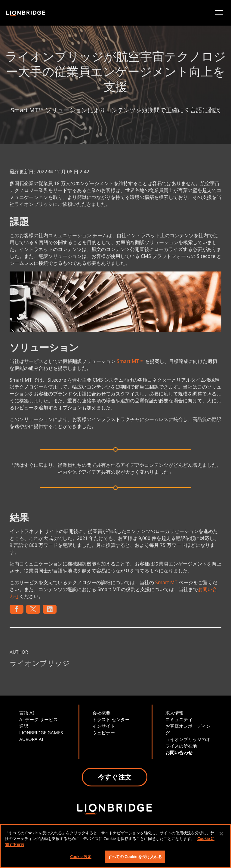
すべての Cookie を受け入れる (135, 857)
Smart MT (166, 582)
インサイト (104, 726)
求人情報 (174, 713)
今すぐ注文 (115, 777)
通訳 (24, 726)
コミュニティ (179, 719)
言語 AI (27, 713)
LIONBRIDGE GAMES (41, 733)
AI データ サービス (38, 719)
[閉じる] (221, 834)
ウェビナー (104, 733)
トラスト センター (111, 719)
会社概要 (101, 713)
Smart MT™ (130, 361)
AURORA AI (31, 739)
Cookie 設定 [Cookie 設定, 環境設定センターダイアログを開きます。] (81, 857)
